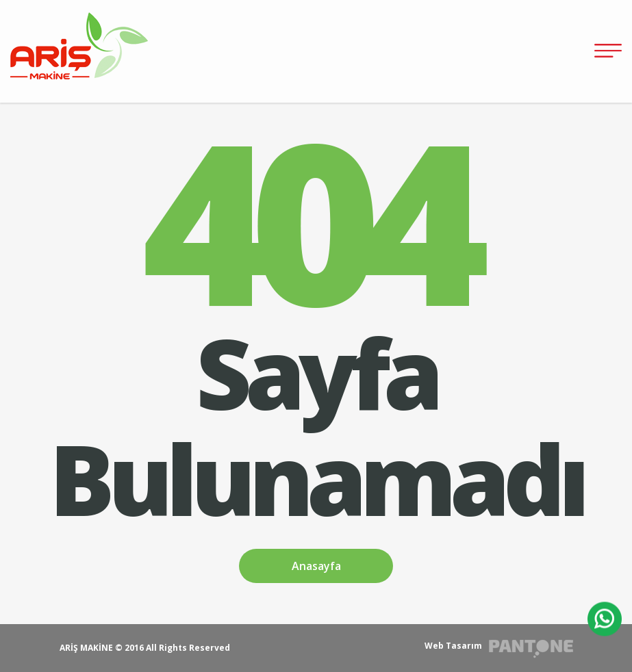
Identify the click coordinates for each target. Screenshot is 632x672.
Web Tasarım (453, 646)
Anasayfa (316, 566)
